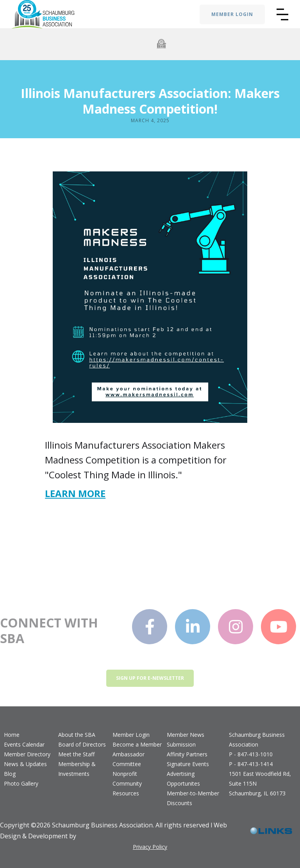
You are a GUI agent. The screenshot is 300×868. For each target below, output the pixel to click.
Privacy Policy (150, 847)
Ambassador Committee (129, 759)
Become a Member (137, 744)
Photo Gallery (21, 783)
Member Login (131, 735)
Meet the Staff (76, 754)
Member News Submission (186, 740)
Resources (126, 793)
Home (12, 735)
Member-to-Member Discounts (193, 798)
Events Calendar (24, 744)
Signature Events (188, 764)
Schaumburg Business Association (257, 740)
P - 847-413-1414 (251, 764)
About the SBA (77, 735)
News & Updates (25, 764)
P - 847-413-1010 (251, 754)
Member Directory (27, 754)
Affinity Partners (187, 754)
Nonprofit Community (127, 779)
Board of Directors (82, 744)
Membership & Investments (77, 769)
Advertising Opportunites (183, 779)
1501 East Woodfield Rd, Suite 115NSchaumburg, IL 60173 (260, 783)
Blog (10, 774)
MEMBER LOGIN (232, 14)
